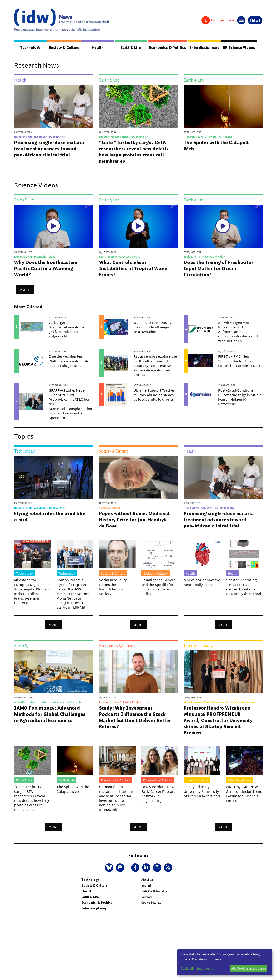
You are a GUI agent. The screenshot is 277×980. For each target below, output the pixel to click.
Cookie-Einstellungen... (197, 968)
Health (97, 48)
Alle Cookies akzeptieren (248, 968)
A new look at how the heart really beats (202, 582)
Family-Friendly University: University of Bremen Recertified (202, 791)
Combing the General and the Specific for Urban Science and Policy (159, 587)
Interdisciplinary (203, 48)
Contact (146, 897)
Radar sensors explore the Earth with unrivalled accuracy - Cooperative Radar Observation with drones (155, 366)
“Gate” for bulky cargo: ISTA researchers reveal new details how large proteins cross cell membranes (134, 152)
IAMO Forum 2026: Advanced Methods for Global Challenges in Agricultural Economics (50, 714)
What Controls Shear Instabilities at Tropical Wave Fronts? (133, 269)
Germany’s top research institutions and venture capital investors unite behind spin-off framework (116, 798)
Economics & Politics (165, 48)
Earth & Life (129, 48)
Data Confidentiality (154, 891)
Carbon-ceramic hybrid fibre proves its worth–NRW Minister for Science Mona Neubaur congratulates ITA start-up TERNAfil (73, 594)
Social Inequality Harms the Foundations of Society (113, 587)
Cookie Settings (151, 903)
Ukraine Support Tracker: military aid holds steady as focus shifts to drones (155, 395)
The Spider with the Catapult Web (216, 146)
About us (147, 880)
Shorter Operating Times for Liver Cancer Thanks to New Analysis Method (244, 587)
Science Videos (239, 48)
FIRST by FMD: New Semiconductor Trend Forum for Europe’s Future (240, 361)
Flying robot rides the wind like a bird (50, 517)
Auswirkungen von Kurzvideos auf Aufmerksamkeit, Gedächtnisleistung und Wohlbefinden (238, 332)
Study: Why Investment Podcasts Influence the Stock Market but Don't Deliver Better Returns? (135, 717)
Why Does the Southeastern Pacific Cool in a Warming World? (46, 269)
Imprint (146, 886)
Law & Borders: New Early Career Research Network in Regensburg (160, 794)
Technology (30, 48)
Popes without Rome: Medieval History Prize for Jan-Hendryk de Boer (134, 520)
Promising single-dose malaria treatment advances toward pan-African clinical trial (49, 149)
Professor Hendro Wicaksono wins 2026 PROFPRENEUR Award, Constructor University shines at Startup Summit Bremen (218, 721)
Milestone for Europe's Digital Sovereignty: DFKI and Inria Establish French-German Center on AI (33, 591)
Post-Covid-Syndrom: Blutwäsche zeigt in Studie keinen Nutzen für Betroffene (240, 397)
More (25, 290)
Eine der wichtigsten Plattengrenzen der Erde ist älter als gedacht (69, 361)
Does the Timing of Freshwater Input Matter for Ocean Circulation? (218, 269)
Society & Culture (63, 48)
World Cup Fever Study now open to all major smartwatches (153, 327)
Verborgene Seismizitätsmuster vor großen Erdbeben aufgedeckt (68, 330)
